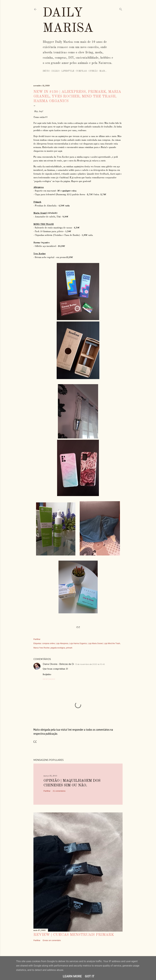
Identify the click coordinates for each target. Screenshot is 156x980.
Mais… (103, 71)
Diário (56, 71)
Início (46, 71)
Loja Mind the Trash (112, 643)
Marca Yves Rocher (41, 648)
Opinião (93, 71)
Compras (81, 71)
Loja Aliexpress (62, 643)
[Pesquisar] (121, 9)
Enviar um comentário (52, 940)
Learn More (72, 976)
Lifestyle (68, 71)
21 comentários (59, 791)
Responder (49, 679)
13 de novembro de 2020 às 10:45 (90, 664)
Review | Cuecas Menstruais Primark (74, 935)
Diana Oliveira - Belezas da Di (58, 664)
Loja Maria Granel (95, 643)
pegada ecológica (58, 648)
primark (69, 648)
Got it (90, 976)
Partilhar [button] (37, 639)
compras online (49, 643)
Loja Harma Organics (78, 643)
